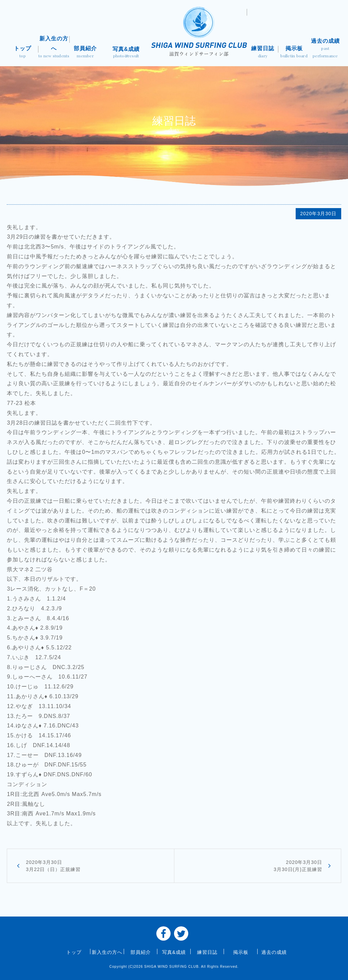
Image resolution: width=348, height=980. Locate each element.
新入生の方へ (54, 48)
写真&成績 (126, 53)
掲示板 (294, 53)
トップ (22, 53)
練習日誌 (263, 53)
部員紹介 (85, 53)
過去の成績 (325, 49)
